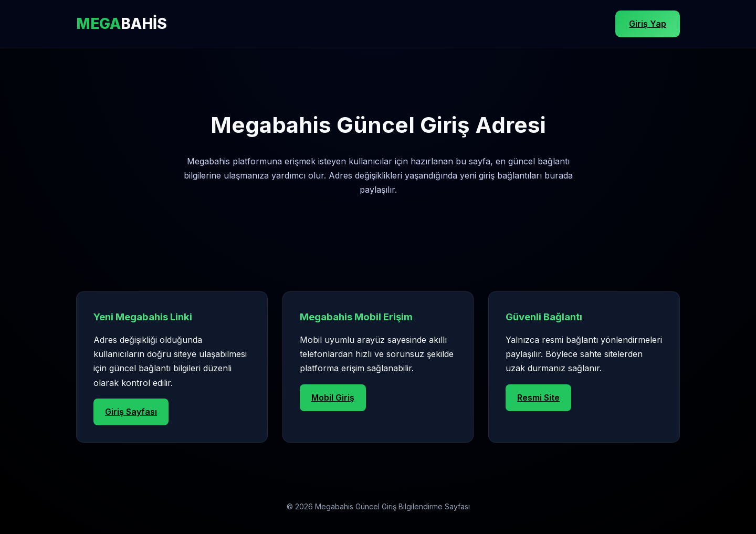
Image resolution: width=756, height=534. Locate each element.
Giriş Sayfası (131, 412)
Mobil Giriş (333, 397)
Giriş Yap (648, 24)
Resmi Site (538, 397)
